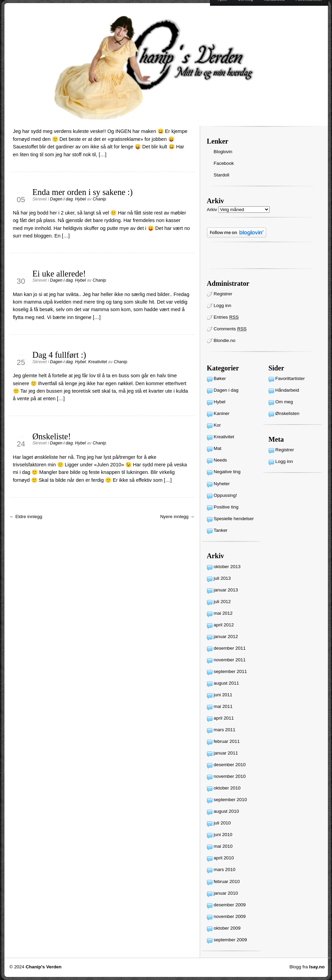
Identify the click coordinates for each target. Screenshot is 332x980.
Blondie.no (225, 340)
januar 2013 (226, 590)
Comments (230, 329)
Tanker (221, 530)
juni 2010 (223, 835)
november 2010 (230, 776)
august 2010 (226, 811)
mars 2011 (225, 730)
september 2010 (230, 800)
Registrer (223, 294)
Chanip (99, 199)
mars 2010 (225, 869)
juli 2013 (222, 578)
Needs (220, 460)
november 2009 (230, 916)
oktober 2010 (227, 788)
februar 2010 (227, 881)
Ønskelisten (287, 413)
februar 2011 (227, 741)
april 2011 (224, 718)
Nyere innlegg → (177, 517)
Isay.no (317, 967)
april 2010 (224, 858)
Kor (217, 425)
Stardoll (222, 175)
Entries (226, 317)
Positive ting (226, 507)
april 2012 (224, 625)
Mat (218, 448)
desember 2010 (230, 765)
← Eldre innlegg (26, 517)
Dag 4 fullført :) (59, 355)
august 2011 (226, 683)
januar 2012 (226, 636)
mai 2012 (223, 613)
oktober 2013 (227, 567)
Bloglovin (223, 152)
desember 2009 (230, 905)
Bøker (220, 378)
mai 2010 (223, 846)
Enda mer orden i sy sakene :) (83, 192)
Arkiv (212, 210)
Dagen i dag (61, 199)
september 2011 (230, 671)
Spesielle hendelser (234, 519)
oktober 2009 (227, 928)
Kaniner (222, 413)
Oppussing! (225, 495)
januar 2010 (226, 893)
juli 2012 (222, 602)
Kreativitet (97, 362)
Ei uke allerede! (59, 274)
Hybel (80, 199)
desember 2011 (230, 648)
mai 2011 (223, 706)
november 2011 (230, 660)
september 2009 (230, 940)
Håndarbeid (287, 390)
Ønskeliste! (52, 436)
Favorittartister (290, 378)
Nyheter (222, 484)
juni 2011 (223, 695)
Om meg (284, 402)
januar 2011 (226, 753)
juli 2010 (222, 823)
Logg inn (223, 305)
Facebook (224, 163)
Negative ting (227, 472)
